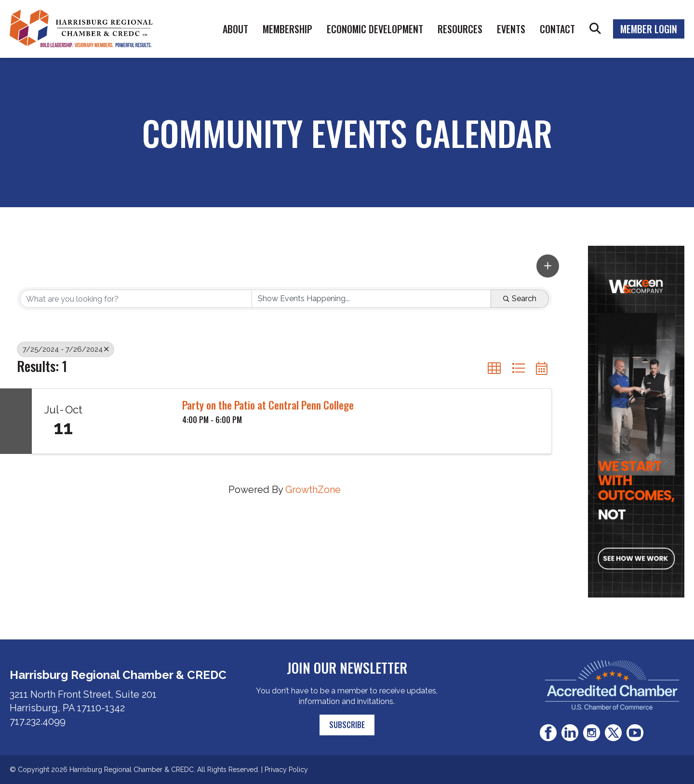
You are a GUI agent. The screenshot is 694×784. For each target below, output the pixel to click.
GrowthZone (313, 490)
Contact (557, 29)
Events (511, 29)
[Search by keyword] (136, 299)
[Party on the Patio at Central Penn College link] (133, 421)
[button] (548, 266)
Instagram (592, 733)
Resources (460, 29)
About (235, 29)
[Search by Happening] (372, 299)
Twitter (613, 733)
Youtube (635, 733)
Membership (287, 29)
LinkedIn (570, 733)
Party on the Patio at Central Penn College (268, 405)
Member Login (649, 29)
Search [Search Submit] (520, 299)
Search (595, 29)
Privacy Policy (286, 770)
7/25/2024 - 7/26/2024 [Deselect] (66, 349)
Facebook (548, 733)
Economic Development (375, 29)
